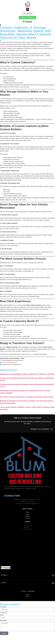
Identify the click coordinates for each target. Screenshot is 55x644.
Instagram (4, 575)
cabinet (11, 106)
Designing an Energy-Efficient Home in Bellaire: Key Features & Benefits (27, 374)
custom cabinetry (5, 46)
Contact (2, 613)
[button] (28, 9)
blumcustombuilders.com (10, 362)
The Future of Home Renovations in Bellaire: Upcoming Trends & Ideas (27, 397)
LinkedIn (4, 583)
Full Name (3, 607)
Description (3, 620)
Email (2, 615)
